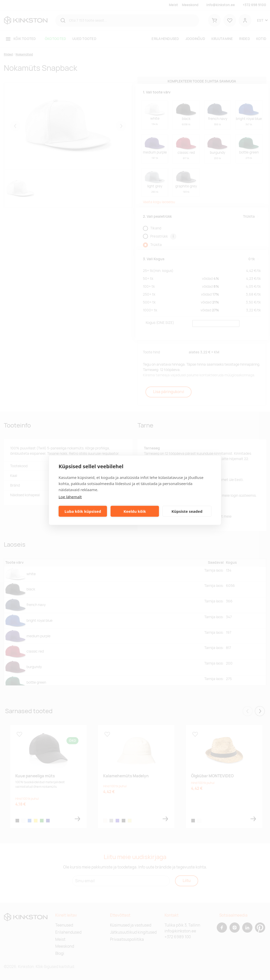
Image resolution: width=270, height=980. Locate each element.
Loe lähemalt (70, 496)
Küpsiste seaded (187, 511)
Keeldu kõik (135, 511)
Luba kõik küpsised (83, 511)
